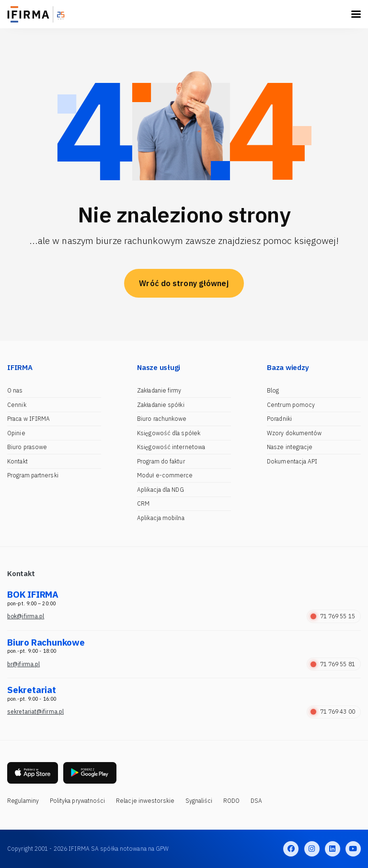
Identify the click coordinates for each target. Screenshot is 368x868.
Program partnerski (33, 475)
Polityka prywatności (78, 801)
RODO (231, 801)
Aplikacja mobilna (161, 518)
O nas (15, 390)
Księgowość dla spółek (169, 433)
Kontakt (17, 461)
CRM (143, 503)
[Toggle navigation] (356, 14)
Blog (273, 390)
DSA (256, 801)
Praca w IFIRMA (29, 419)
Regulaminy (23, 801)
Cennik (17, 405)
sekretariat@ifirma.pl (35, 712)
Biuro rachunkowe (162, 419)
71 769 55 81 (333, 664)
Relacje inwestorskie (145, 801)
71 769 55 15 (333, 616)
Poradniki (279, 419)
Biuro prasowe (27, 447)
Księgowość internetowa (171, 447)
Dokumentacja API (292, 461)
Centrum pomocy (291, 405)
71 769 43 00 (333, 712)
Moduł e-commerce (165, 475)
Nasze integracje (290, 447)
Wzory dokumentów (294, 433)
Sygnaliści (199, 801)
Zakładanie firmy (159, 390)
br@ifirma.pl (23, 664)
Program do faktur (161, 461)
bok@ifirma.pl (26, 616)
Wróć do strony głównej (184, 283)
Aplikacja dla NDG (161, 490)
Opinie (16, 433)
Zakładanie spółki (161, 405)
